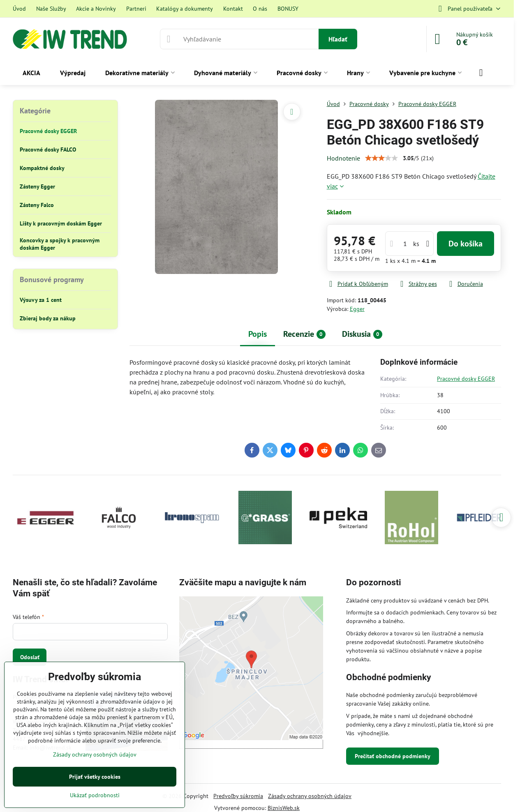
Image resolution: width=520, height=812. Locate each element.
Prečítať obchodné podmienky (393, 756)
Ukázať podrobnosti (95, 795)
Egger (357, 309)
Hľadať (338, 39)
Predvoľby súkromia (238, 796)
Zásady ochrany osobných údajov (310, 796)
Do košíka (466, 244)
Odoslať (30, 657)
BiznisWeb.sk (284, 808)
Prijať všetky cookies (95, 777)
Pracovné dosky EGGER (466, 379)
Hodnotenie (343, 158)
